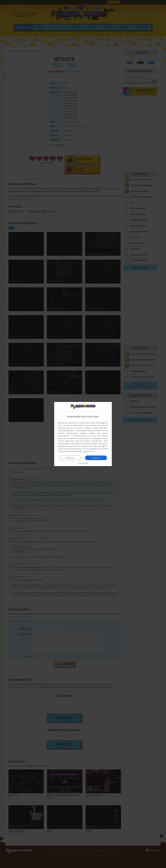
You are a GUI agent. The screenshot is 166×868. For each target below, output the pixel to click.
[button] (83, 463)
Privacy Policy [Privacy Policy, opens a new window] (88, 451)
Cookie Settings (76, 451)
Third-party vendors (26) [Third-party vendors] (81, 436)
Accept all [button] (96, 458)
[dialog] (83, 434)
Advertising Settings (74, 449)
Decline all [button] (70, 458)
